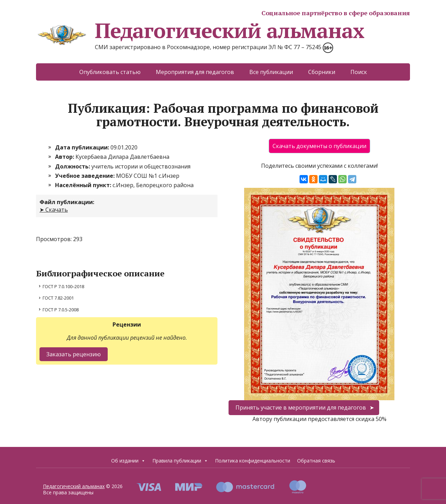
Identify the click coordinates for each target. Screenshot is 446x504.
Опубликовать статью (110, 72)
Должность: (73, 166)
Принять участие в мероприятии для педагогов (301, 407)
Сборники (322, 72)
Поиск (359, 72)
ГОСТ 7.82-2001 (58, 298)
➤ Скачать (54, 210)
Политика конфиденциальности (253, 461)
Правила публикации (180, 461)
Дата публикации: (83, 147)
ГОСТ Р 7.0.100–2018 (63, 286)
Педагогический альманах (200, 30)
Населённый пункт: (84, 185)
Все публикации (271, 72)
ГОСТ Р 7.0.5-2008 (61, 310)
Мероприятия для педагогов (195, 72)
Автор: (65, 157)
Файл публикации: (67, 202)
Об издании (128, 461)
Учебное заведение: (86, 176)
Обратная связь (316, 461)
